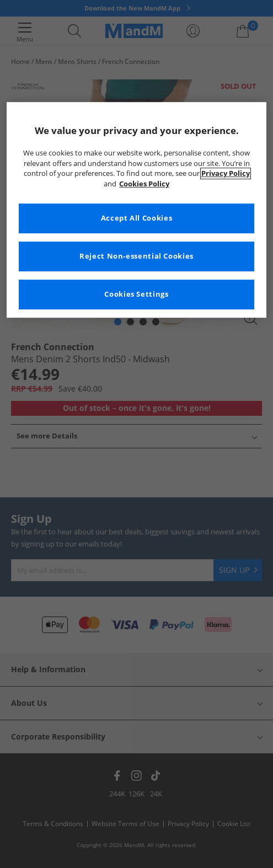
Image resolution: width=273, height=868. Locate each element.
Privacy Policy (226, 174)
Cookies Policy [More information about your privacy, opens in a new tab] (144, 184)
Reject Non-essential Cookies (136, 257)
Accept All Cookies (136, 219)
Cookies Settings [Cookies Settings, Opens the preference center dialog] (136, 295)
